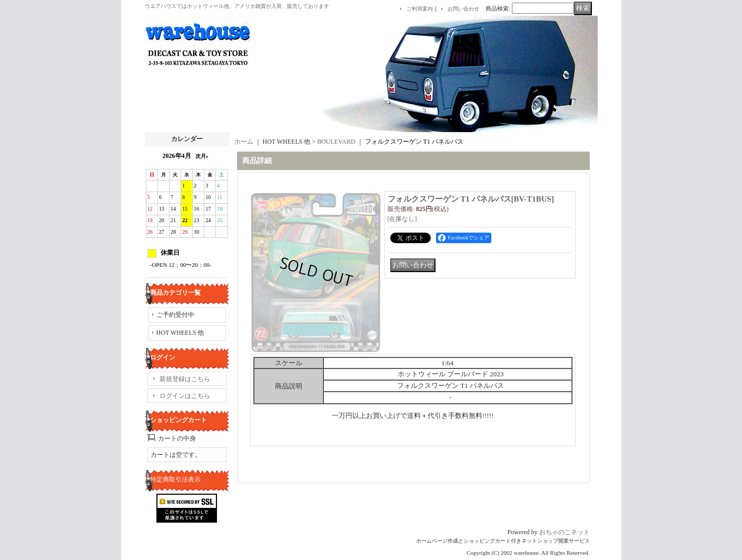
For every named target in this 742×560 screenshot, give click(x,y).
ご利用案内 (420, 9)
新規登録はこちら (185, 379)
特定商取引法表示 (175, 479)
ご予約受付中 (175, 315)
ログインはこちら (185, 396)
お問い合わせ (463, 9)
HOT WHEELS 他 (180, 333)
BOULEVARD (336, 142)
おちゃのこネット (565, 532)
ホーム (244, 142)
